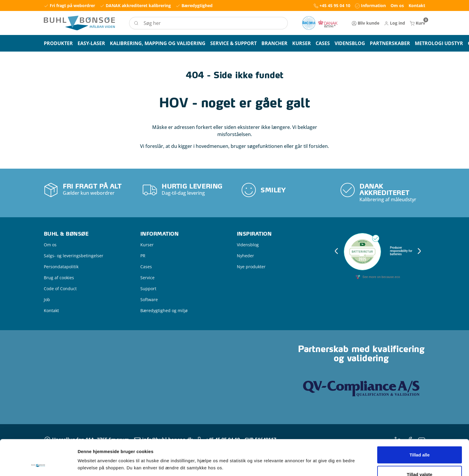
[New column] (320, 23)
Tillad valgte (420, 441)
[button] (395, 23)
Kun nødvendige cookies (420, 460)
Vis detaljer (308, 454)
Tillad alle (420, 421)
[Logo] (79, 23)
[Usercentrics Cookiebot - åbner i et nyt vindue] (38, 464)
